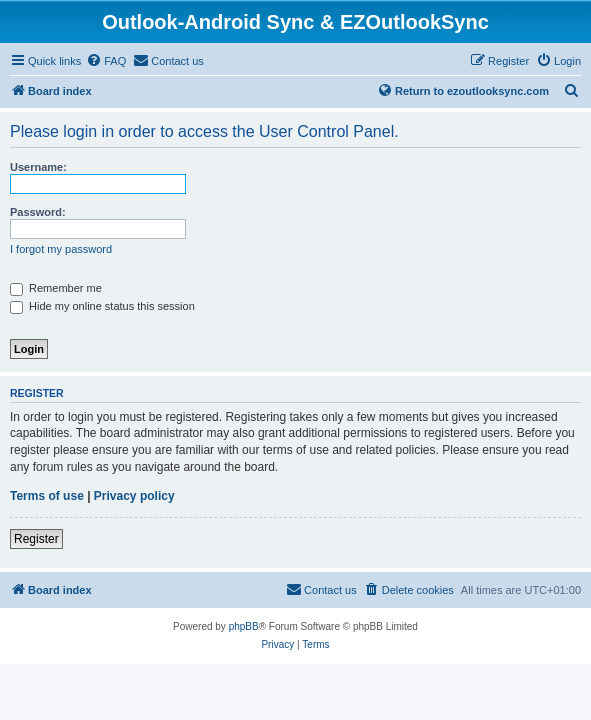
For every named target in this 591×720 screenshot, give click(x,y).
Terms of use (47, 496)
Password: (38, 212)
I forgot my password (61, 249)
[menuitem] (106, 61)
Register (36, 539)
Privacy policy (134, 496)
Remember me (56, 288)
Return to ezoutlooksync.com (463, 90)
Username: (38, 167)
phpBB (244, 626)
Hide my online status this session (102, 306)
